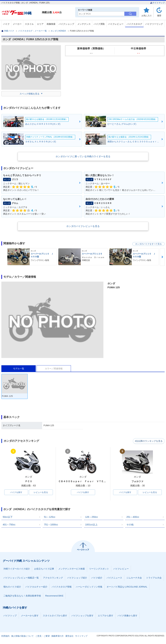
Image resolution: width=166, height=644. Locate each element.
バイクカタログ (134, 24)
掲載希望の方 (57, 636)
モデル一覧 (19, 369)
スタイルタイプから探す (55, 616)
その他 (130, 525)
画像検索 (51, 24)
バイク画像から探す (127, 616)
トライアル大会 (154, 578)
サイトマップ (157, 3)
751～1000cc (51, 525)
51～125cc (50, 517)
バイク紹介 (97, 578)
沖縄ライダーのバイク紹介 (17, 569)
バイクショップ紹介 (77, 578)
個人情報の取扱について (22, 636)
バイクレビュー (116, 24)
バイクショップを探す (82, 616)
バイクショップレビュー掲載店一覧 (21, 578)
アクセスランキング (53, 578)
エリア (40, 24)
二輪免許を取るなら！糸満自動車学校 (22, 596)
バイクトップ (10, 616)
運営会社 (69, 636)
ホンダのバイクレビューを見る (83, 226)
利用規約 (5, 636)
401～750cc (9, 525)
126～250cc (92, 517)
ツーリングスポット (99, 569)
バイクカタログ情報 (62, 587)
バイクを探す (16, 492)
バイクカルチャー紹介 (36, 587)
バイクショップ (66, 24)
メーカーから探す (30, 616)
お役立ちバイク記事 (44, 569)
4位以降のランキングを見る (149, 441)
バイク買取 (99, 24)
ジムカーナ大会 (134, 578)
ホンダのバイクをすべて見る (148, 244)
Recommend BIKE (54, 596)
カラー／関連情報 (54, 369)
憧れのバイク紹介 (12, 587)
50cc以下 (8, 517)
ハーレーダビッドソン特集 (89, 587)
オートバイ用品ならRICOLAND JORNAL (127, 587)
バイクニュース (114, 578)
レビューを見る (41, 492)
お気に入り (147, 16)
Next (162, 257)
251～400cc (133, 517)
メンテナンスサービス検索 (72, 569)
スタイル (29, 24)
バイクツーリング (154, 24)
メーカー (17, 24)
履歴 (159, 16)
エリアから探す (106, 616)
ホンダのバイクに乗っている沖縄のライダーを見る (83, 156)
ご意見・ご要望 (43, 636)
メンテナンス (84, 24)
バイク (6, 24)
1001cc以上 (91, 525)
